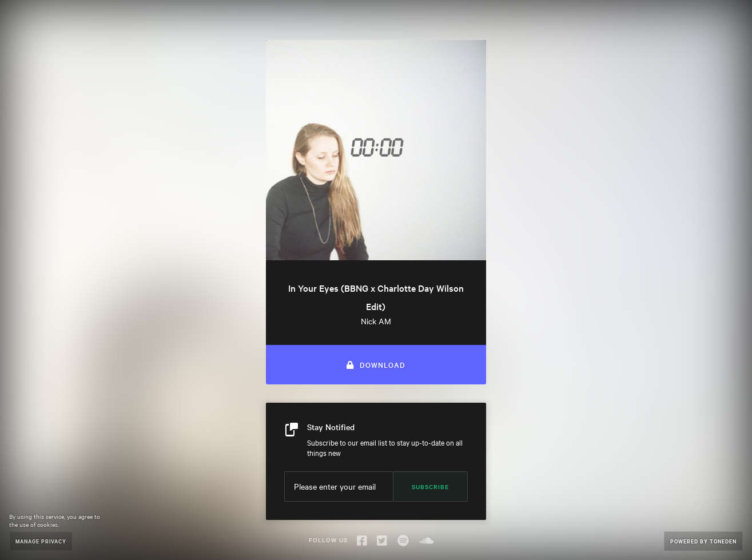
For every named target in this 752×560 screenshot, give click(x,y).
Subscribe (430, 486)
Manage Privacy (41, 541)
